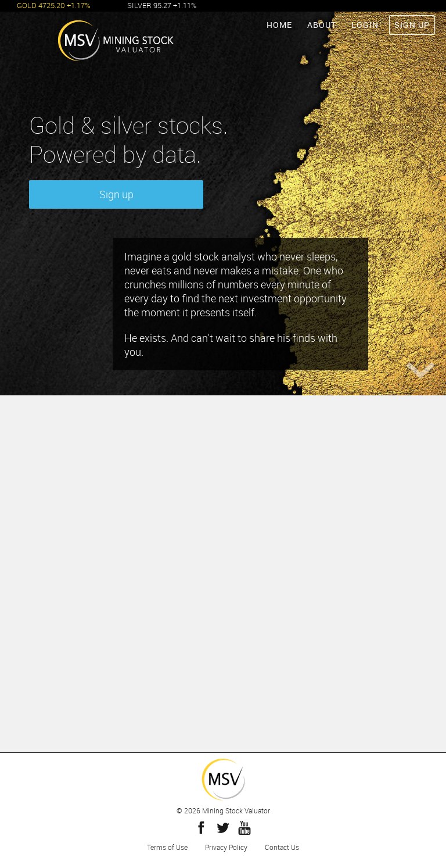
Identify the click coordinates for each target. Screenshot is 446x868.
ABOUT (322, 25)
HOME (279, 25)
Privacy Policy (226, 847)
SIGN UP (412, 25)
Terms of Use (167, 847)
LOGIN (365, 25)
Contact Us (282, 847)
